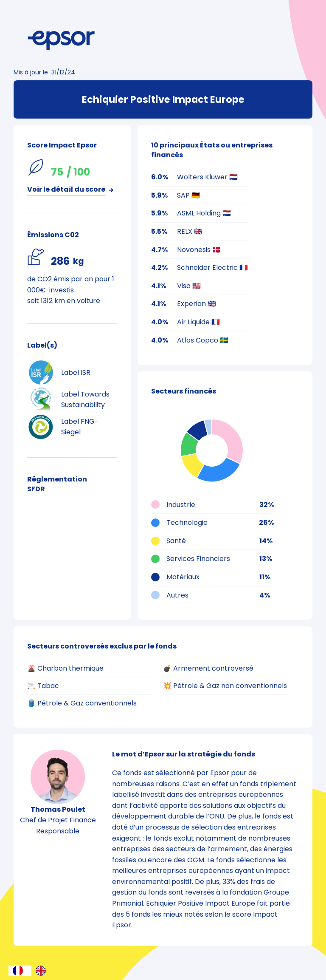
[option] (43, 971)
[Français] (20, 971)
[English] (43, 971)
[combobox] (20, 971)
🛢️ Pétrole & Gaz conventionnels (82, 703)
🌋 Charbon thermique (65, 668)
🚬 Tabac (43, 686)
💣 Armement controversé (208, 668)
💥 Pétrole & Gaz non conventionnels (225, 686)
